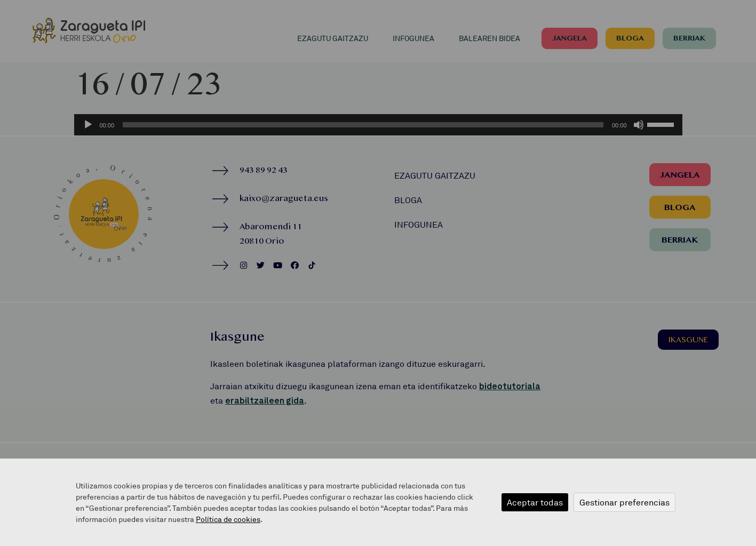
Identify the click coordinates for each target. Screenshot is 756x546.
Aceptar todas (535, 502)
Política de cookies (228, 519)
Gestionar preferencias (624, 502)
